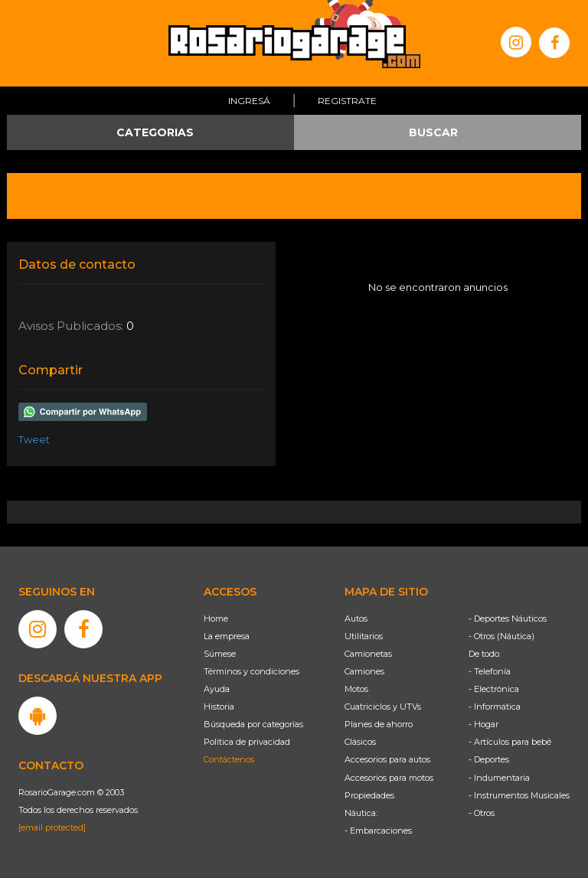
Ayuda (217, 689)
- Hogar (483, 724)
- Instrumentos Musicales (519, 795)
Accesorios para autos (387, 759)
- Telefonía (490, 671)
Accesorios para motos (389, 778)
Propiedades (369, 795)
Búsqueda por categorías (253, 724)
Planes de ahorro (379, 724)
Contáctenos (229, 759)
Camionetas (368, 654)
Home (216, 619)
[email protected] (52, 827)
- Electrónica (494, 689)
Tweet (34, 439)
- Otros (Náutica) (501, 636)
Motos (356, 689)
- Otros (482, 813)
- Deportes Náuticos (508, 619)
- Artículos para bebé (510, 742)
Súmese (220, 654)
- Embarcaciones (378, 831)
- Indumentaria (499, 778)
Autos (356, 619)
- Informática (495, 707)
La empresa (227, 636)
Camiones (364, 671)
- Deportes (489, 759)
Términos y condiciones (252, 671)
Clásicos (360, 742)
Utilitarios (364, 636)
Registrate (347, 101)
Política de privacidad (247, 742)
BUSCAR (433, 132)
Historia (219, 707)
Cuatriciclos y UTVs (383, 707)
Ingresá (249, 101)
